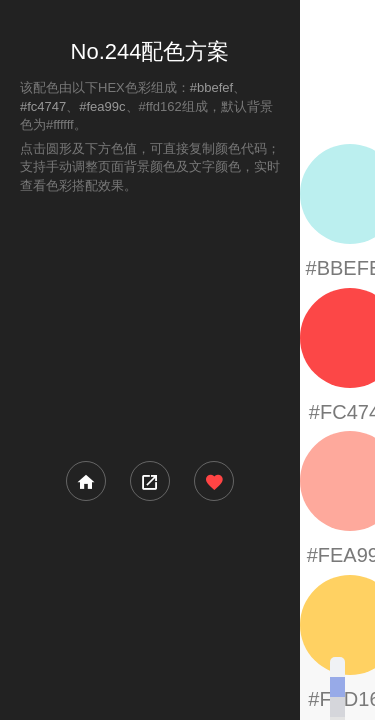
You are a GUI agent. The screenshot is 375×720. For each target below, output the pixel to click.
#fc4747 (43, 106)
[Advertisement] (150, 326)
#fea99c (102, 106)
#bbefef (211, 87)
